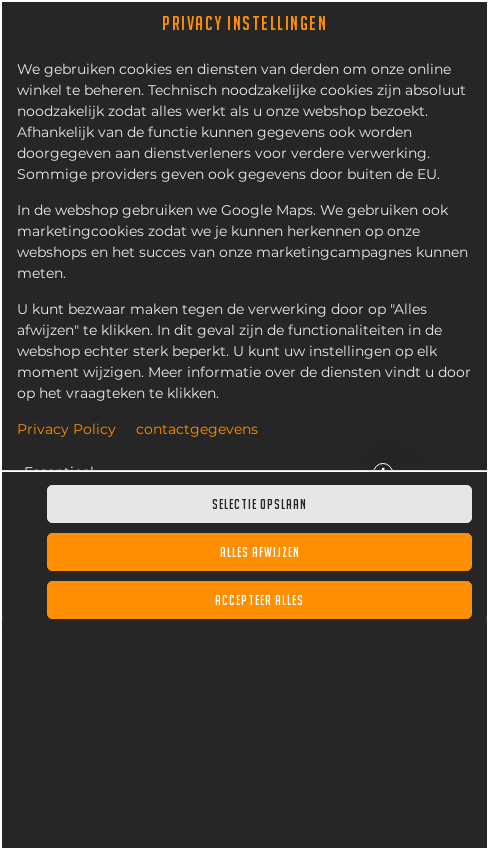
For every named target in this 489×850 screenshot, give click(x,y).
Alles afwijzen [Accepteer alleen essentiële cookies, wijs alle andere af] (260, 552)
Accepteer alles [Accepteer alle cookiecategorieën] (259, 600)
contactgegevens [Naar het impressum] (197, 430)
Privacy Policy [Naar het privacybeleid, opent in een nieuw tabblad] (66, 430)
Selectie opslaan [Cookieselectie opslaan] (259, 504)
